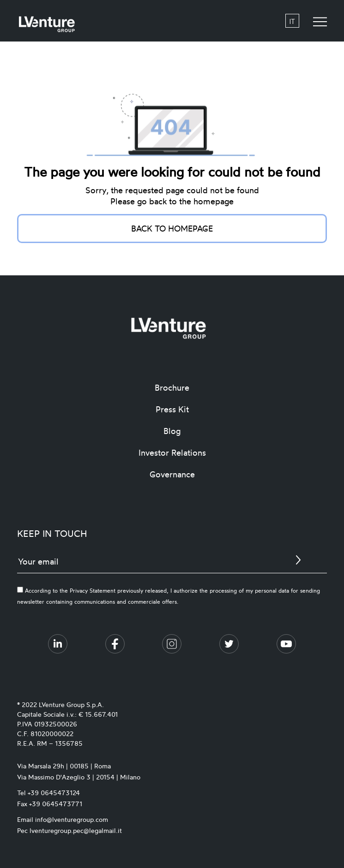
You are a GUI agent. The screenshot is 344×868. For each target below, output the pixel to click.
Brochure (172, 387)
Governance (172, 474)
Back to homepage (172, 228)
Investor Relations (172, 452)
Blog (172, 431)
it (292, 21)
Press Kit (172, 409)
